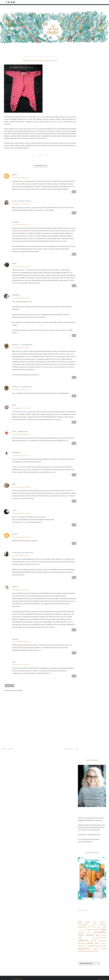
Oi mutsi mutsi (82, 910)
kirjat (103, 929)
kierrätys (97, 930)
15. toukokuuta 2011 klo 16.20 (21, 408)
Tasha (15, 534)
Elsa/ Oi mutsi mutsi (22, 201)
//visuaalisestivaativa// (23, 553)
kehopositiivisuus (83, 930)
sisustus (98, 946)
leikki (98, 935)
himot (94, 924)
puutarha (103, 943)
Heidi (14, 263)
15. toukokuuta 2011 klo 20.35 (21, 513)
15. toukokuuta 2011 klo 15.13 (21, 390)
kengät (90, 930)
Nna (14, 484)
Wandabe (16, 453)
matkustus (83, 940)
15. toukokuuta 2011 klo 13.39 (21, 298)
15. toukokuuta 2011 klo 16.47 (21, 434)
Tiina (14, 510)
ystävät (95, 951)
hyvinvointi (82, 927)
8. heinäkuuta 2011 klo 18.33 (21, 665)
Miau (14, 405)
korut (89, 932)
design (88, 922)
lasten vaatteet (86, 935)
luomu (80, 937)
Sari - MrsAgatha (20, 431)
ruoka (91, 946)
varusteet (89, 951)
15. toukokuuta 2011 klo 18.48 (21, 487)
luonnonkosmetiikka (100, 938)
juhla (104, 927)
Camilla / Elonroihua (22, 345)
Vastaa (74, 192)
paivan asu (93, 943)
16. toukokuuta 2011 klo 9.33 (21, 590)
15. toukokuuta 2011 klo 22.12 (21, 537)
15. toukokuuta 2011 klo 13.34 (21, 224)
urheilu (103, 949)
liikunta (104, 935)
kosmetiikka (100, 932)
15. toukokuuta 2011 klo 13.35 (21, 266)
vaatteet (81, 951)
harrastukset (83, 924)
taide (104, 946)
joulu (99, 927)
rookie (42, 57)
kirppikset (35, 57)
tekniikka (95, 949)
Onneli (15, 587)
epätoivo (27, 57)
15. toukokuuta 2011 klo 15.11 (21, 348)
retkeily (81, 946)
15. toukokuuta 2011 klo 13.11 (21, 178)
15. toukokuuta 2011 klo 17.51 (21, 456)
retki (86, 946)
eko (95, 922)
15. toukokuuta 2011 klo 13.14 (21, 204)
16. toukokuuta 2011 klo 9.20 (21, 556)
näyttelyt (81, 943)
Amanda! (16, 295)
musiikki (94, 940)
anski (15, 175)
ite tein (92, 927)
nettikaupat (102, 940)
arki (80, 922)
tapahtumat (84, 948)
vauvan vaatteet (52, 57)
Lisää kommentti (10, 686)
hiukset (103, 924)
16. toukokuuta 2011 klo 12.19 (21, 641)
